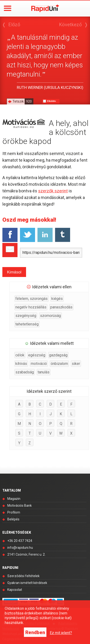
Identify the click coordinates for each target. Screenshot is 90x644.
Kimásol (14, 272)
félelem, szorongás (31, 299)
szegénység (26, 316)
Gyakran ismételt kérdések (27, 583)
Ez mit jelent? (61, 633)
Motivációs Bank (20, 506)
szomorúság (50, 316)
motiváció (39, 364)
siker (76, 364)
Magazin (14, 499)
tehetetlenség (27, 324)
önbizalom (59, 364)
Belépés (13, 519)
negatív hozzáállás (31, 307)
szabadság (25, 372)
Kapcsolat (15, 590)
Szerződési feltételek (23, 576)
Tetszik (23, 101)
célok (20, 355)
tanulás (44, 372)
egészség (37, 355)
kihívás (21, 364)
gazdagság (58, 355)
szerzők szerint (53, 191)
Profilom (14, 512)
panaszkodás (61, 307)
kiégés (57, 299)
